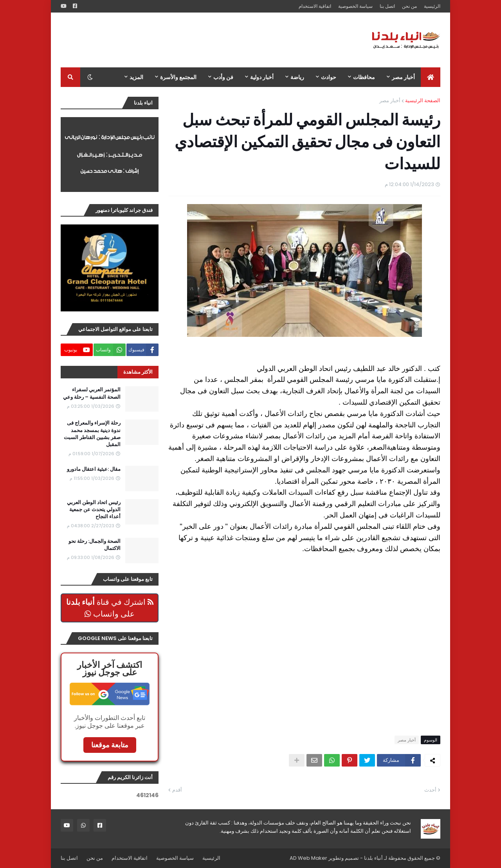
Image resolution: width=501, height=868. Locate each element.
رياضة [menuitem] (297, 77)
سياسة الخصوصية (355, 6)
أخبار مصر (390, 100)
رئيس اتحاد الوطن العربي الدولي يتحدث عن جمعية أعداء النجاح (94, 510)
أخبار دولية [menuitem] (262, 77)
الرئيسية (432, 6)
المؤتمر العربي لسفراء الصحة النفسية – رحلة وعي (92, 393)
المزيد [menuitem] (136, 77)
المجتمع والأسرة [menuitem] (178, 77)
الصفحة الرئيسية (423, 100)
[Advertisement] (203, 40)
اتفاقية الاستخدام (315, 6)
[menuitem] (431, 77)
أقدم (177, 790)
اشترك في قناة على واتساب (110, 608)
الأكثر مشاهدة (138, 372)
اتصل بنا (387, 6)
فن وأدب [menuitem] (223, 77)
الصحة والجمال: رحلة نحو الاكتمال (95, 545)
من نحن (409, 6)
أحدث (430, 790)
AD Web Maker (308, 858)
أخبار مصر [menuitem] (403, 77)
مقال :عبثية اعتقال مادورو (94, 469)
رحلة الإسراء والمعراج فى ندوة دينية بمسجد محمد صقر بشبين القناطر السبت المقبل (92, 434)
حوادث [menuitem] (329, 77)
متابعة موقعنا (110, 745)
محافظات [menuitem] (364, 77)
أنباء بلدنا (373, 858)
